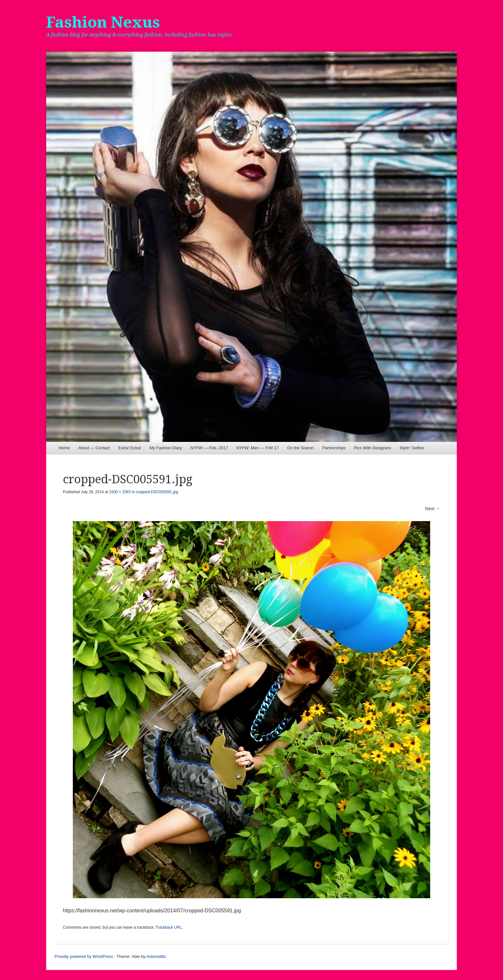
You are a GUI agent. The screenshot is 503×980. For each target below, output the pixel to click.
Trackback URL (169, 927)
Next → (433, 509)
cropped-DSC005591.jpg (157, 492)
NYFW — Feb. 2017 (209, 448)
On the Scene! (300, 448)
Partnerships (334, 448)
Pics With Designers (372, 448)
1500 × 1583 (120, 492)
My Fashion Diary (166, 448)
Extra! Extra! (130, 448)
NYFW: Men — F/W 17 (257, 448)
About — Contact (94, 448)
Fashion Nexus (103, 22)
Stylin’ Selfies (412, 448)
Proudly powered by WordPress (84, 956)
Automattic (156, 956)
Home (64, 448)
